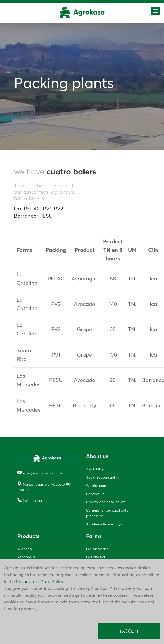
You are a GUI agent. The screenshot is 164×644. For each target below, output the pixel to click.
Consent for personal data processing (107, 513)
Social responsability (103, 477)
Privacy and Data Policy (39, 581)
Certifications (97, 486)
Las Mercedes (97, 549)
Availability (95, 469)
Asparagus (26, 557)
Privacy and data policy (106, 502)
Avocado (25, 549)
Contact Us (95, 494)
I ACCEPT (129, 631)
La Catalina (96, 557)
